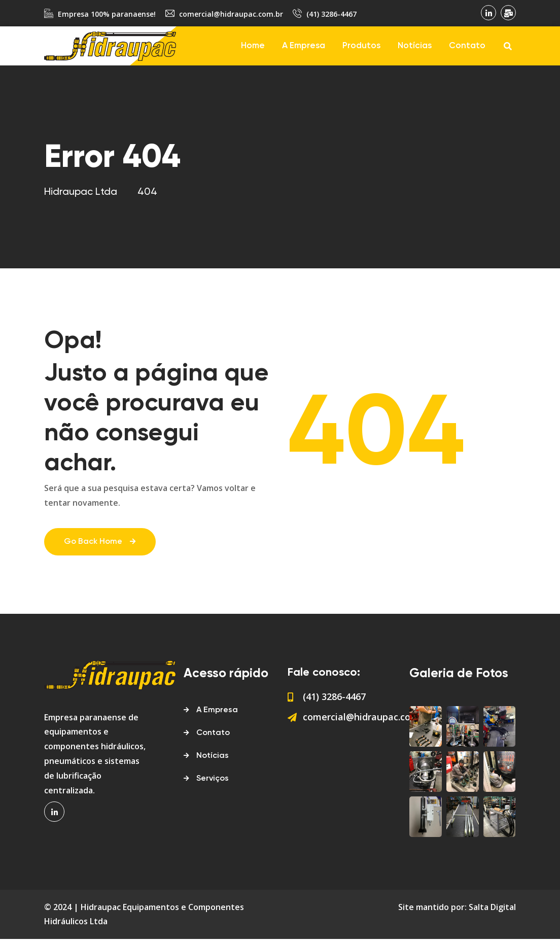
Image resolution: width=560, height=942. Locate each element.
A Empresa (304, 46)
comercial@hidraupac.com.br (231, 14)
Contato (467, 46)
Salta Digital (492, 910)
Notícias (415, 46)
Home (253, 46)
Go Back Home (100, 545)
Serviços (213, 782)
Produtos (361, 46)
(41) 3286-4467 (331, 14)
